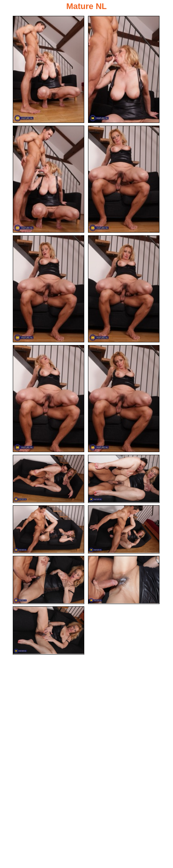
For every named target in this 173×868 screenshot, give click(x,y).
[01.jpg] (49, 69)
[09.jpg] (49, 479)
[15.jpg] (49, 630)
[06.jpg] (124, 289)
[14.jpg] (124, 580)
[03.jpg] (49, 179)
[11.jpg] (49, 529)
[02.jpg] (124, 69)
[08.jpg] (124, 399)
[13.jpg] (49, 580)
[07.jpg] (49, 399)
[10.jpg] (124, 479)
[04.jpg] (124, 179)
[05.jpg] (49, 289)
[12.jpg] (124, 529)
